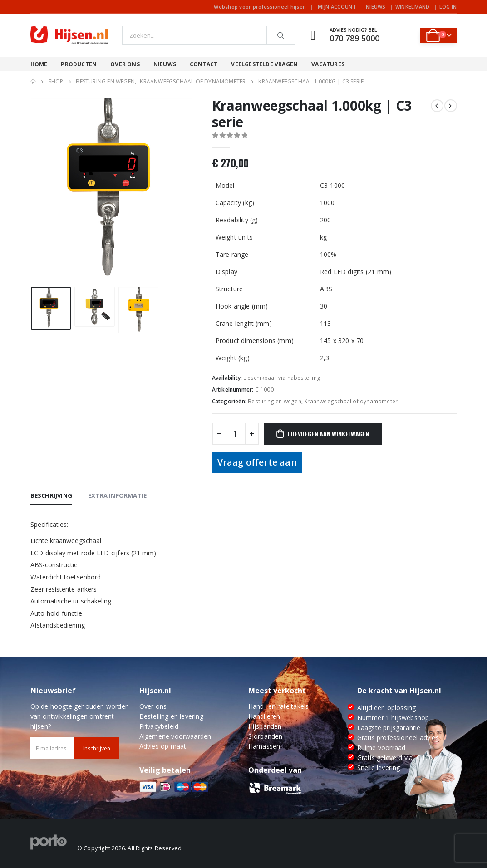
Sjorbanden (266, 736)
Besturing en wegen (275, 401)
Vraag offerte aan (257, 462)
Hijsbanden (265, 726)
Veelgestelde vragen (264, 64)
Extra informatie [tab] (117, 495)
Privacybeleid (159, 726)
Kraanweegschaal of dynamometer (351, 401)
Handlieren (264, 716)
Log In (448, 7)
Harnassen (264, 746)
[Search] (281, 35)
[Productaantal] (236, 434)
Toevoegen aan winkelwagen (328, 434)
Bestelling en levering (171, 716)
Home (39, 64)
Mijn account (337, 7)
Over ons (125, 64)
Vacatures (328, 64)
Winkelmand (413, 7)
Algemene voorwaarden (175, 736)
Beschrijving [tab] (51, 495)
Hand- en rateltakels (279, 706)
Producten (79, 64)
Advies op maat (163, 746)
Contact (204, 64)
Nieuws (376, 7)
